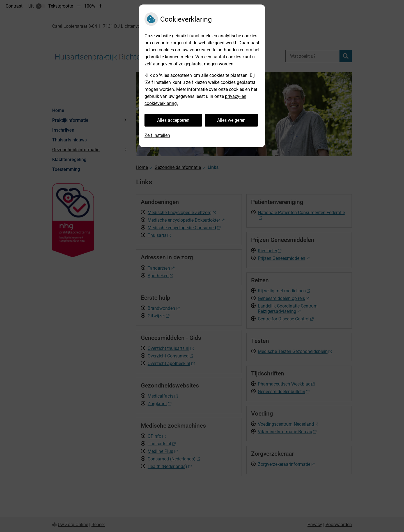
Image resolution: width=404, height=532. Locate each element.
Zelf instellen (157, 135)
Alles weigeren (231, 120)
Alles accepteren (173, 120)
